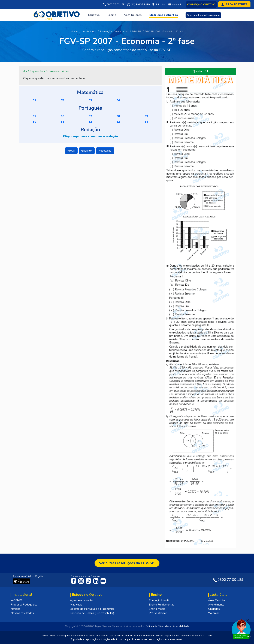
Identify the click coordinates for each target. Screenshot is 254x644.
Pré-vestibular (158, 613)
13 (118, 122)
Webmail (214, 613)
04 (118, 100)
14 (146, 122)
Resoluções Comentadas (114, 32)
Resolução (105, 151)
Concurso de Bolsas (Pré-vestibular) (92, 613)
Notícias (16, 609)
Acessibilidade (181, 626)
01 (34, 100)
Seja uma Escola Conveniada (203, 15)
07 (90, 116)
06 (62, 116)
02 (62, 100)
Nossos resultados (22, 613)
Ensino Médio (157, 609)
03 (90, 100)
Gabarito (87, 151)
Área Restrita (216, 600)
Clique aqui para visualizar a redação (90, 136)
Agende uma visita (81, 600)
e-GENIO (16, 600)
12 (90, 122)
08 (118, 116)
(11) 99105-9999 (138, 5)
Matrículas (76, 605)
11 (62, 122)
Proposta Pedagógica (24, 605)
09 (146, 116)
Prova (71, 151)
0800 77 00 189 (114, 5)
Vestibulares (89, 32)
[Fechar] (248, 620)
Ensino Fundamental (161, 605)
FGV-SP (136, 32)
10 (34, 122)
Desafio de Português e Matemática (92, 609)
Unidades (214, 609)
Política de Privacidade (158, 626)
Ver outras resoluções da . (127, 563)
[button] (95, 15)
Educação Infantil (159, 600)
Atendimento (216, 605)
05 (34, 116)
